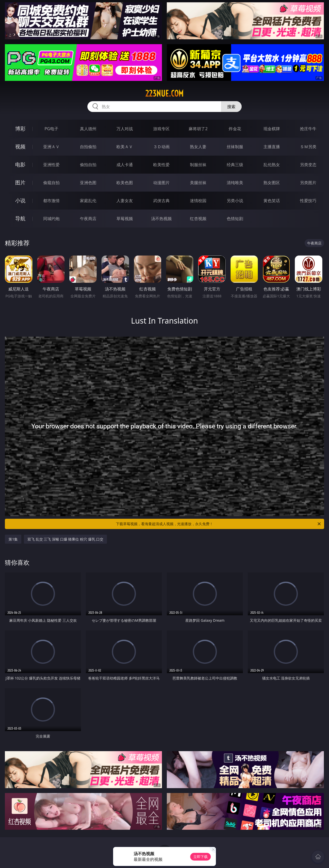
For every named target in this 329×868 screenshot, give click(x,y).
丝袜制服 (235, 147)
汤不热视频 (161, 219)
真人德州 (88, 129)
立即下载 (200, 857)
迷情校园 (198, 201)
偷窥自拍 (51, 183)
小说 (20, 200)
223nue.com (164, 93)
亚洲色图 (88, 183)
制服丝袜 (198, 165)
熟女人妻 (198, 147)
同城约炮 (51, 219)
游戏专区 (161, 129)
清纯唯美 (235, 183)
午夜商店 (88, 219)
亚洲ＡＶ (51, 147)
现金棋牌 (272, 129)
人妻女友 (125, 201)
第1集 (13, 539)
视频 (20, 147)
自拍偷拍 (88, 147)
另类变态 (308, 165)
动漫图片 (161, 183)
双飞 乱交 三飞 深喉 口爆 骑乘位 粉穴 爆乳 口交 (65, 539)
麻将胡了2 (198, 129)
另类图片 (308, 183)
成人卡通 (125, 165)
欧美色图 (125, 183)
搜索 (231, 107)
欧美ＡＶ (125, 147)
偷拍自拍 (88, 165)
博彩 (20, 129)
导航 (20, 218)
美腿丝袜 (198, 183)
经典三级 (235, 165)
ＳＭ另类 (308, 147)
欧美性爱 (161, 165)
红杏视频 (198, 219)
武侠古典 (161, 201)
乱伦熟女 (272, 165)
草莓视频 (125, 219)
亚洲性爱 (51, 165)
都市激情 (51, 201)
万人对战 (125, 129)
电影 (20, 164)
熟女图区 (272, 183)
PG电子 (51, 129)
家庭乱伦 (88, 201)
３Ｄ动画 (161, 147)
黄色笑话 (272, 201)
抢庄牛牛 (308, 129)
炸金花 (235, 129)
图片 (20, 182)
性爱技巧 (308, 201)
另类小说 (235, 201)
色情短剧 (235, 219)
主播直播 (272, 147)
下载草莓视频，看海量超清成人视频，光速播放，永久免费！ (219, 524)
